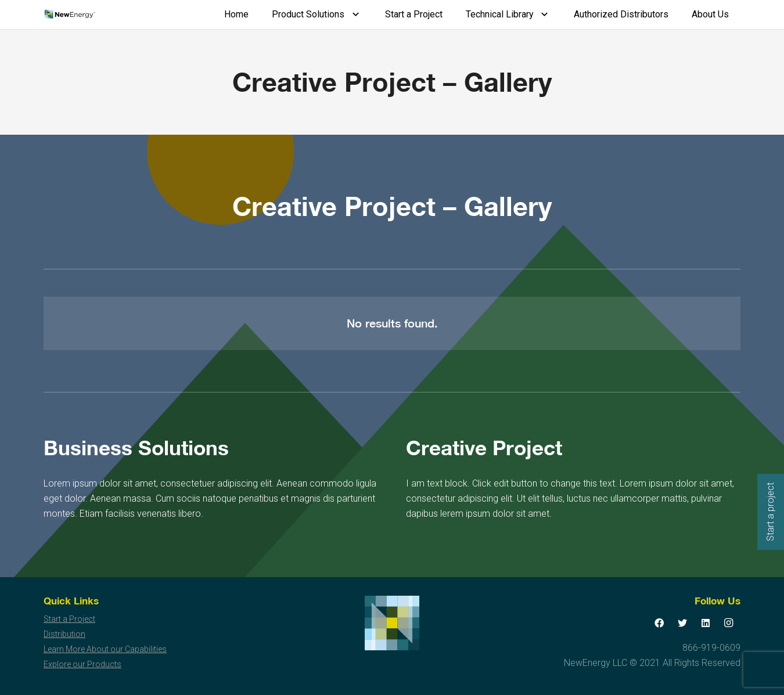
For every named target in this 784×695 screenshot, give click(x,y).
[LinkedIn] (706, 623)
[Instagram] (729, 623)
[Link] (69, 15)
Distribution (64, 634)
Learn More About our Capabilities (105, 649)
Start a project (770, 512)
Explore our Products (82, 664)
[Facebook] (659, 623)
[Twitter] (682, 623)
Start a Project (69, 619)
